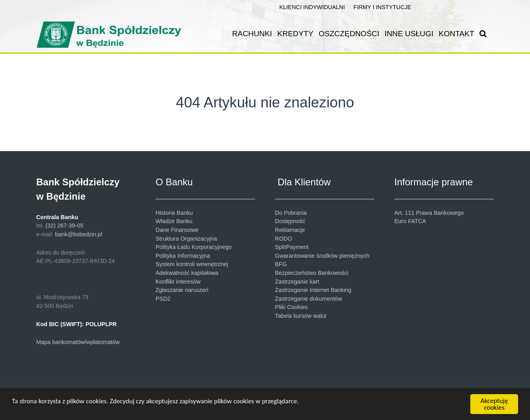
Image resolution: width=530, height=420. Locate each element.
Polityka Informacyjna (183, 256)
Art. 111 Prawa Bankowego (429, 213)
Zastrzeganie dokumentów (309, 299)
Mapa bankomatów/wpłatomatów (78, 342)
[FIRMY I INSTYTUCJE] (382, 8)
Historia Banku (174, 213)
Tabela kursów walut (301, 316)
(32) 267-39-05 (64, 226)
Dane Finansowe (177, 230)
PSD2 (163, 299)
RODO (284, 239)
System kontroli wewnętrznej (192, 264)
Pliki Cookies (291, 307)
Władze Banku (174, 221)
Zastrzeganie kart (297, 282)
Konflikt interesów (178, 282)
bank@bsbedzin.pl (79, 234)
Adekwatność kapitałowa (187, 273)
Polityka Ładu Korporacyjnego (194, 247)
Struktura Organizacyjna (186, 239)
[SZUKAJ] (485, 34)
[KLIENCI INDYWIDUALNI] (312, 8)
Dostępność (290, 221)
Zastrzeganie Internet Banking (313, 290)
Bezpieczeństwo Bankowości (312, 273)
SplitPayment (292, 247)
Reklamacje (290, 230)
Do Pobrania (291, 213)
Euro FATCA (410, 221)
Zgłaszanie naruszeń (182, 290)
